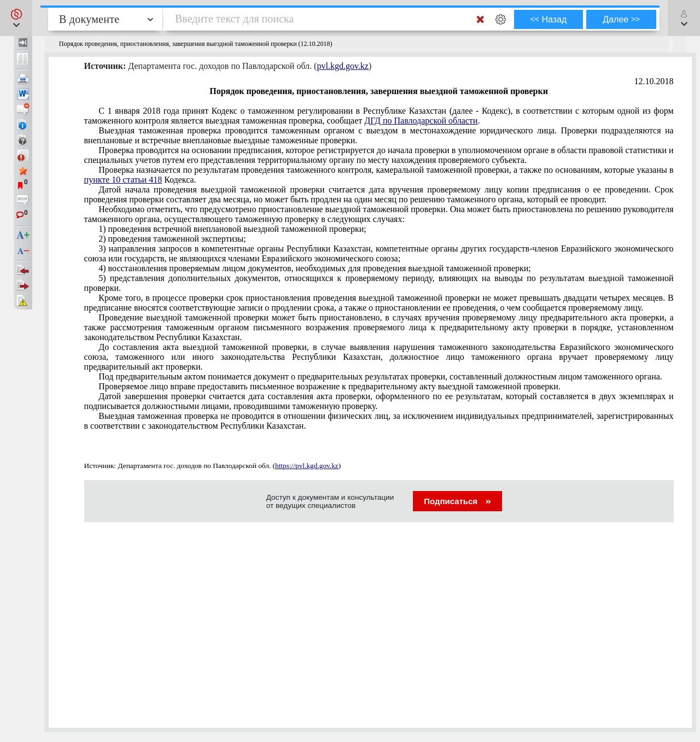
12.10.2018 (654, 81)
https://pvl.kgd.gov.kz (307, 466)
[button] (16, 18)
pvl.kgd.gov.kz (343, 66)
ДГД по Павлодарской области (421, 121)
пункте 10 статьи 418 (123, 180)
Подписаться (457, 501)
